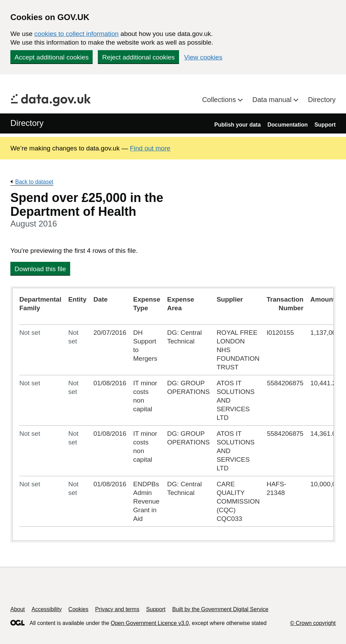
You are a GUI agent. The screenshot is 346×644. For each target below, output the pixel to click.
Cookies (78, 609)
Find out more (150, 148)
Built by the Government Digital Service (220, 609)
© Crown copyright (313, 623)
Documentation (288, 125)
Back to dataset (34, 182)
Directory (322, 100)
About (18, 609)
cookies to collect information (76, 34)
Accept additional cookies (52, 57)
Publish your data (237, 125)
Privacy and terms (117, 609)
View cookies (203, 57)
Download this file (40, 269)
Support (325, 125)
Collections (220, 100)
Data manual (273, 100)
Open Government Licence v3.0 (150, 623)
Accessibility (46, 609)
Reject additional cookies (138, 57)
